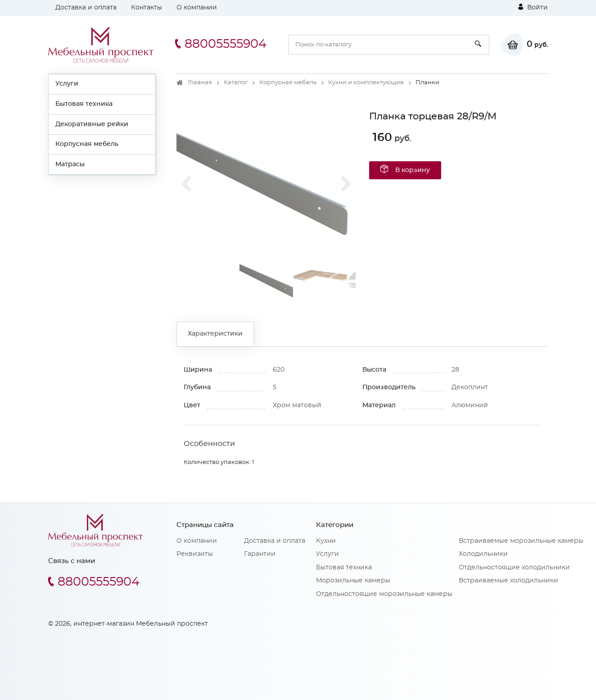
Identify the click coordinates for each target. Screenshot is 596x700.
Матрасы (70, 164)
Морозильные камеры (353, 581)
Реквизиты (195, 554)
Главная (200, 83)
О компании (197, 8)
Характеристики (215, 334)
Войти (533, 7)
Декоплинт (470, 387)
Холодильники (483, 554)
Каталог (236, 83)
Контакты (147, 8)
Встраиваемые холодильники (508, 581)
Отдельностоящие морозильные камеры (384, 594)
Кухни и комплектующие (366, 83)
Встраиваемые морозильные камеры (521, 541)
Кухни (326, 541)
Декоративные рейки (92, 124)
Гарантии (260, 554)
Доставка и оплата (86, 8)
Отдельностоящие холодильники (514, 568)
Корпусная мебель (87, 144)
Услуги (67, 84)
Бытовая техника (84, 104)
